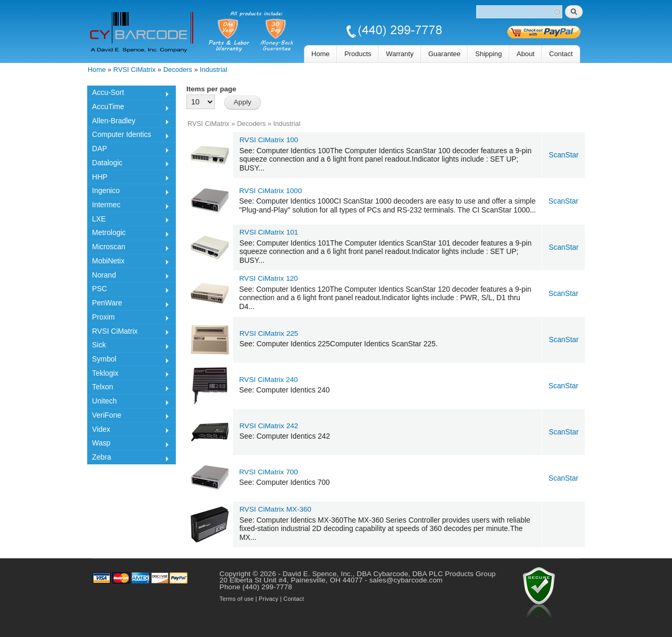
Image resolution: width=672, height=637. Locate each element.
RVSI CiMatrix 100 (269, 140)
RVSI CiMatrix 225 (269, 333)
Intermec (128, 206)
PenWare (128, 304)
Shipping (489, 54)
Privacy (269, 599)
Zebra (128, 459)
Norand (128, 277)
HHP (128, 178)
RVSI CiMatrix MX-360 (275, 509)
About (526, 54)
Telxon (128, 388)
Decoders (178, 70)
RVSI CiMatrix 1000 (271, 191)
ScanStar (564, 155)
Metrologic (128, 234)
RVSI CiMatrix (135, 70)
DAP (128, 150)
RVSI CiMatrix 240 (269, 380)
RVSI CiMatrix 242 (269, 426)
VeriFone (128, 417)
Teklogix (128, 375)
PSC (128, 290)
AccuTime (128, 108)
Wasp (128, 444)
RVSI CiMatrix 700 (269, 472)
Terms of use (237, 599)
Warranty (400, 54)
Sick (128, 346)
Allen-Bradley (128, 122)
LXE (128, 220)
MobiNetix (128, 262)
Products (358, 54)
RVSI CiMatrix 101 (269, 232)
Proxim (128, 318)
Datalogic (128, 164)
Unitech (128, 402)
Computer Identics (128, 136)
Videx (128, 431)
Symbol (128, 360)
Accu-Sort (128, 94)
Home (321, 54)
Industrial (214, 70)
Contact (561, 54)
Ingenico (128, 192)
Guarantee (445, 54)
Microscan (128, 248)
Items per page (211, 89)
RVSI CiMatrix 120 (269, 278)
